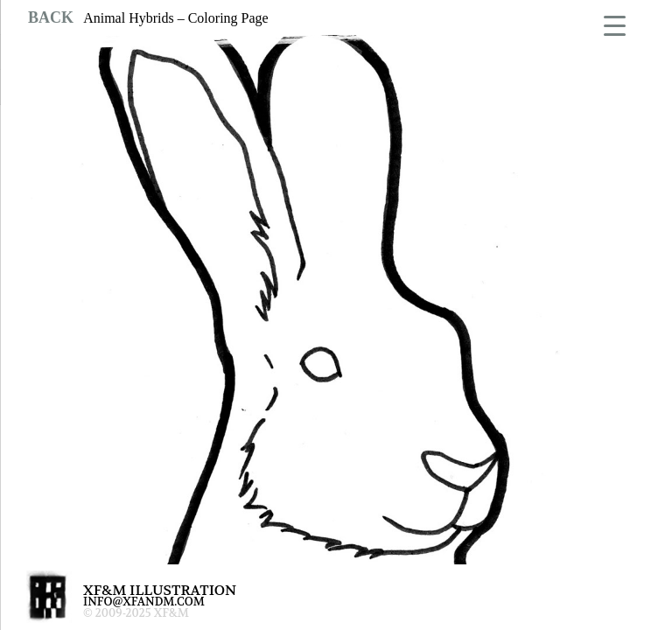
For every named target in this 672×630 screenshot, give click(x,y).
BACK (51, 17)
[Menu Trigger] (615, 24)
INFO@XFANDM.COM (144, 602)
